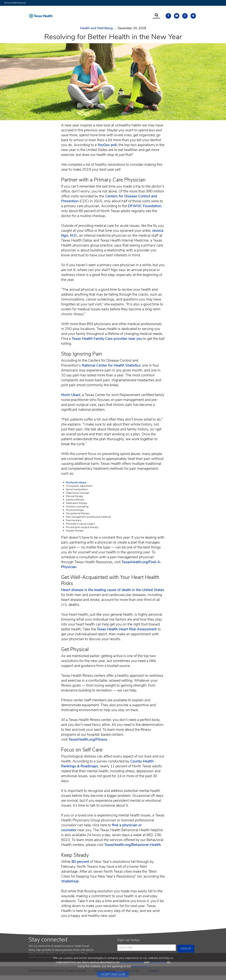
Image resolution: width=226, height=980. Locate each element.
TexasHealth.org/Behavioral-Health (132, 845)
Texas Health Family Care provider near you (107, 339)
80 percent (80, 862)
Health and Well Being (96, 28)
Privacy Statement (132, 962)
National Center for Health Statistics (111, 365)
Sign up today (129, 940)
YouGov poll (107, 145)
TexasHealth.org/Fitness (88, 739)
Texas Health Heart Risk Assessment (127, 629)
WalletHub (70, 881)
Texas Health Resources (15, 3)
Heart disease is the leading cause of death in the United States (113, 590)
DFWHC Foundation (145, 206)
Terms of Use (158, 962)
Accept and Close (113, 974)
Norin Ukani (71, 395)
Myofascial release (76, 482)
